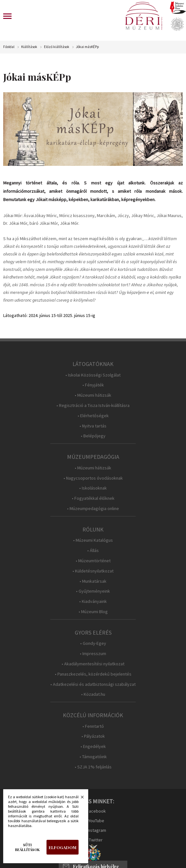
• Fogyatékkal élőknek (93, 498)
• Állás (93, 551)
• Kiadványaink (93, 601)
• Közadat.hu (93, 694)
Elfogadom (63, 847)
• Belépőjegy (93, 436)
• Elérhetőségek (93, 416)
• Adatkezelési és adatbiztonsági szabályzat (93, 684)
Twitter (96, 840)
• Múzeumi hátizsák (93, 395)
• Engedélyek (93, 746)
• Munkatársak (93, 581)
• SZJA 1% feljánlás (93, 767)
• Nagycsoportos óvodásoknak (93, 478)
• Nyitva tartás (93, 426)
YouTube (96, 821)
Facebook (96, 811)
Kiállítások (29, 47)
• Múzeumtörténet (93, 561)
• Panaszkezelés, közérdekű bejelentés (93, 674)
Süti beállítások (27, 847)
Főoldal (9, 47)
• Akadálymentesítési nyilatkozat (93, 664)
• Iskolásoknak (93, 488)
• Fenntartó (93, 726)
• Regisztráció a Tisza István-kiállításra (93, 406)
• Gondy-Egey (93, 643)
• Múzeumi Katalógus (93, 540)
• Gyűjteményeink (93, 591)
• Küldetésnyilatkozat (93, 571)
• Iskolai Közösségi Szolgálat (93, 375)
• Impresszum (93, 654)
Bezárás (79, 799)
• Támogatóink (93, 757)
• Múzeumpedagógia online (93, 509)
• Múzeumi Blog (93, 612)
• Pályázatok (93, 736)
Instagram (97, 830)
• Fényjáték (93, 385)
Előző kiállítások (57, 47)
